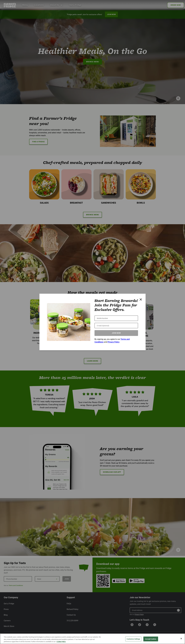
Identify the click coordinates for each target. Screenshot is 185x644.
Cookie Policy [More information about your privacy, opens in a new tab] (61, 642)
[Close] (181, 639)
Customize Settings (133, 639)
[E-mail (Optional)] (116, 326)
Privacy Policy (114, 342)
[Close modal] (141, 299)
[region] (92, 639)
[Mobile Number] (116, 318)
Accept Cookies (151, 639)
